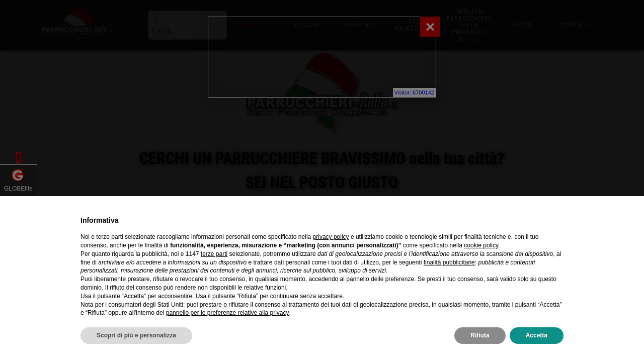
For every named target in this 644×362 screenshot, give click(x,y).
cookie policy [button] (481, 245)
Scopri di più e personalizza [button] (136, 335)
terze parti (214, 254)
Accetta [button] (537, 335)
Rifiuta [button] (480, 335)
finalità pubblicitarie (449, 262)
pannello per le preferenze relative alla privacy (228, 313)
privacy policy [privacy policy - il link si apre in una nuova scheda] (331, 237)
